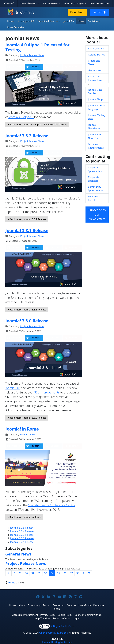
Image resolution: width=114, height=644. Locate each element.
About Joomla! (26, 21)
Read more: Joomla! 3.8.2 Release (27, 219)
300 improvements (47, 392)
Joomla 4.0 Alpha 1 (21, 117)
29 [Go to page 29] (20, 573)
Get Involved (95, 70)
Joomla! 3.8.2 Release (27, 136)
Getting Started (97, 55)
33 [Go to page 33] (46, 573)
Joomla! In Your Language (96, 107)
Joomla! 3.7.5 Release (22, 528)
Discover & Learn (51, 3)
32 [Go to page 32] (39, 573)
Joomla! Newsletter (94, 127)
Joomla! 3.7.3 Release (22, 535)
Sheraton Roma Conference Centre (52, 505)
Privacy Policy (48, 615)
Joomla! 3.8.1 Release (27, 230)
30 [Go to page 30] (26, 573)
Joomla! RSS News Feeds (95, 136)
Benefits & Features (49, 21)
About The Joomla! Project (96, 78)
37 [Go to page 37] (71, 573)
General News (28, 435)
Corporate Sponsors (94, 179)
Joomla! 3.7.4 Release (22, 531)
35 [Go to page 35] (58, 573)
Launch (99, 12)
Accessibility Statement (25, 615)
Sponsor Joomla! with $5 (88, 615)
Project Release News (32, 55)
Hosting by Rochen (57, 642)
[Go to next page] (84, 573)
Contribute (94, 21)
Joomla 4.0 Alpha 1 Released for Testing (37, 47)
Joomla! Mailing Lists (97, 117)
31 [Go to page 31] (33, 573)
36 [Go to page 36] (65, 573)
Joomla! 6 (69, 21)
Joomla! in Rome (22, 429)
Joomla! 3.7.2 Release (22, 538)
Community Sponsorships (96, 189)
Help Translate (42, 618)
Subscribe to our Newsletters (97, 214)
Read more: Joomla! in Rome (24, 517)
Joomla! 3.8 (13, 388)
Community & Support (74, 3)
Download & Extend (29, 3)
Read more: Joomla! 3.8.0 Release (27, 418)
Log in (76, 618)
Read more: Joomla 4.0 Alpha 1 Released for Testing (37, 125)
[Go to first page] (8, 573)
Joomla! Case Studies (95, 91)
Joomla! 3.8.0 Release (27, 321)
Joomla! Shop (95, 99)
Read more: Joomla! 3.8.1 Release (27, 310)
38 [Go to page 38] (78, 573)
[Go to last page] (89, 573)
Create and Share (94, 62)
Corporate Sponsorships (96, 169)
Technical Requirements (96, 146)
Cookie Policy (65, 615)
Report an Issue (62, 618)
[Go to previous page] (14, 573)
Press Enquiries (16, 27)
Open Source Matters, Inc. (54, 633)
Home (11, 21)
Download (77, 12)
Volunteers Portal (94, 198)
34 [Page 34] (52, 573)
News (81, 21)
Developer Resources (100, 3)
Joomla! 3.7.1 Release (22, 542)
